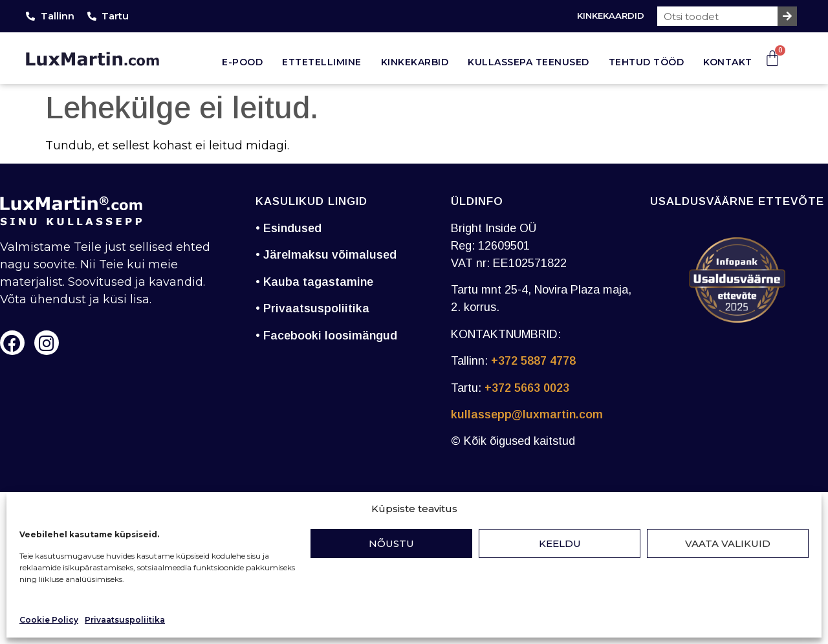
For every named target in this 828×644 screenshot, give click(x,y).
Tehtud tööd (647, 62)
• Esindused (289, 228)
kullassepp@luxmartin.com (527, 414)
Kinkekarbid (415, 62)
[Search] (787, 16)
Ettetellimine (322, 62)
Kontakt (728, 62)
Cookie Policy (49, 620)
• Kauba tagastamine (314, 282)
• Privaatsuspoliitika (312, 308)
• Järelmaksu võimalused (326, 255)
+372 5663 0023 (527, 388)
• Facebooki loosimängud (326, 336)
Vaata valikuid (728, 543)
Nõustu (391, 543)
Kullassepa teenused (528, 62)
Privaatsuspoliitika (125, 620)
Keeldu (560, 543)
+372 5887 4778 (533, 361)
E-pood (242, 62)
